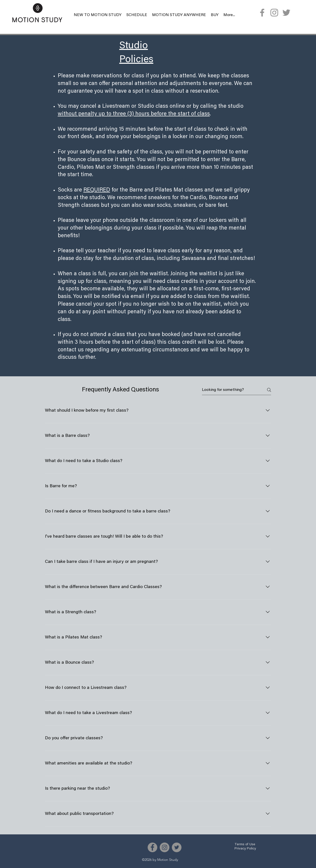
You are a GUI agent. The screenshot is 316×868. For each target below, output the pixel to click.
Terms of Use (245, 845)
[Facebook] (262, 13)
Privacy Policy (245, 849)
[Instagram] (274, 13)
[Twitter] (286, 13)
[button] (215, 15)
